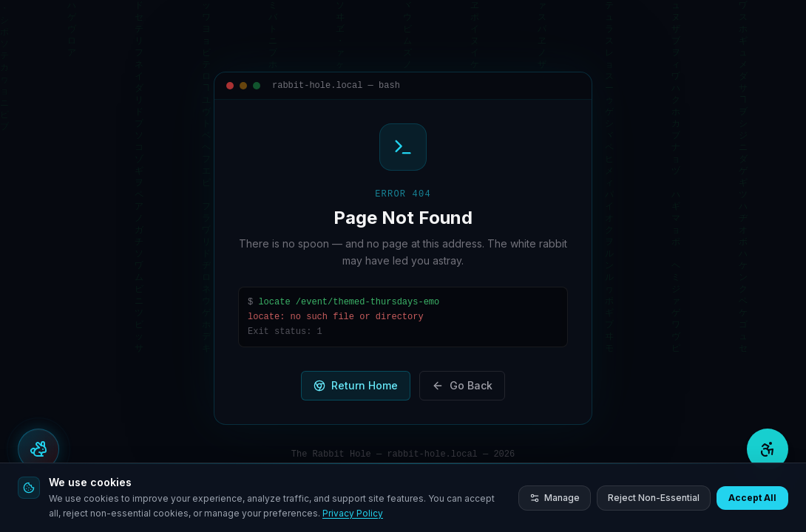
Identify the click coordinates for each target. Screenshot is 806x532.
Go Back (462, 385)
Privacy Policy (353, 513)
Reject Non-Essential (654, 498)
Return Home (356, 385)
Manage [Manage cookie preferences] (555, 498)
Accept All (752, 498)
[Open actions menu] (38, 449)
